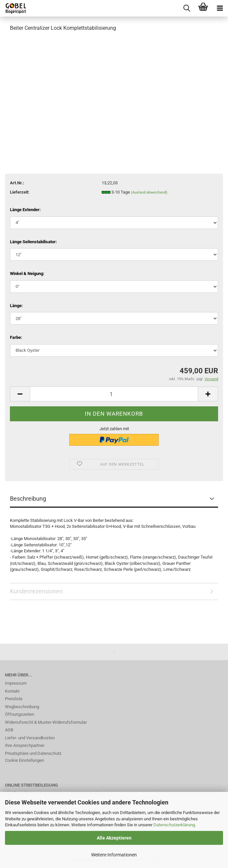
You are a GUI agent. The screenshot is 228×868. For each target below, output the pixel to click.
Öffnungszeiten (20, 714)
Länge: (16, 306)
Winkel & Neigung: (27, 274)
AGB (9, 730)
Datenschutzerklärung (174, 825)
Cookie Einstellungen (25, 760)
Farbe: (16, 337)
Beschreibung (28, 499)
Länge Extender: (25, 210)
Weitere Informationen (114, 855)
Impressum (16, 683)
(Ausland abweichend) (149, 192)
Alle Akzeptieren (114, 838)
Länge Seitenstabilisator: (33, 242)
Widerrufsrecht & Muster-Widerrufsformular (46, 722)
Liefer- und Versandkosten (30, 738)
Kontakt (12, 691)
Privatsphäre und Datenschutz (33, 753)
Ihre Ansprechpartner (25, 745)
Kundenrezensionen (36, 591)
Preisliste (14, 699)
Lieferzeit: (20, 192)
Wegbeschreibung (22, 707)
